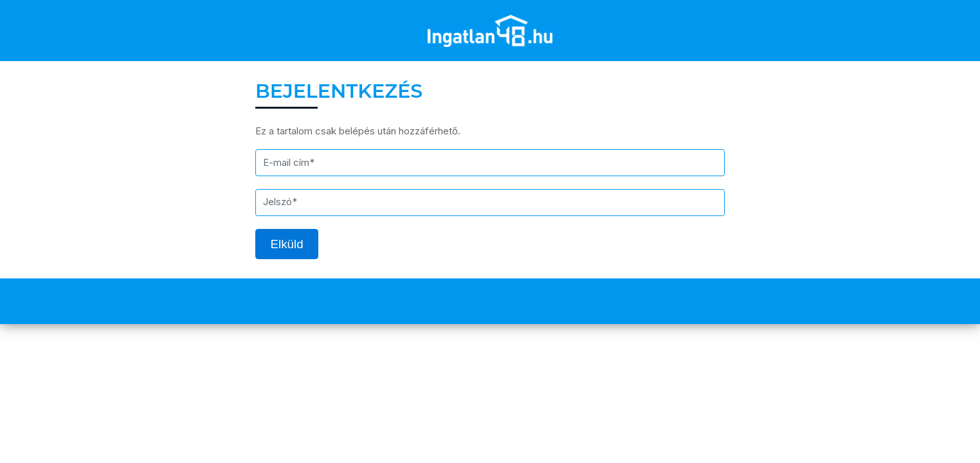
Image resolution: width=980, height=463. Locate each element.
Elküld (287, 244)
